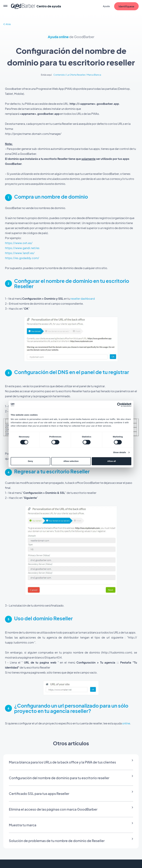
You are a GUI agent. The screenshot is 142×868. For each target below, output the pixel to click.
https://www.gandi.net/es (22, 248)
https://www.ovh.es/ (19, 243)
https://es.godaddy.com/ (22, 258)
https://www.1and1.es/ (20, 253)
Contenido (59, 75)
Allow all (112, 461)
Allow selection (71, 461)
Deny (30, 461)
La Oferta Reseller (76, 75)
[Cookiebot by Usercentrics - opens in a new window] (119, 405)
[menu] (5, 6)
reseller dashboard (83, 298)
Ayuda (106, 6)
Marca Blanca (94, 75)
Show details (120, 452)
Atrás (7, 24)
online (126, 723)
